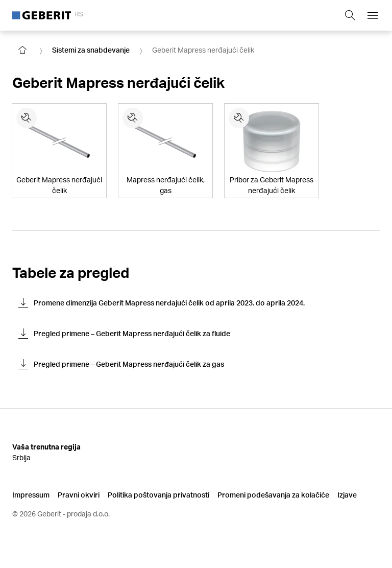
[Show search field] (350, 15)
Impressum (31, 495)
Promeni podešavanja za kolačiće (273, 495)
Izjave (347, 495)
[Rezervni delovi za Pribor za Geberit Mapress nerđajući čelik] (239, 118)
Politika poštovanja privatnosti (158, 495)
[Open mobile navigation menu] (373, 15)
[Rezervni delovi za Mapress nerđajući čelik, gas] (133, 118)
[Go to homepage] (22, 50)
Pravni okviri (79, 495)
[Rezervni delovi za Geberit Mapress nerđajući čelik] (27, 118)
